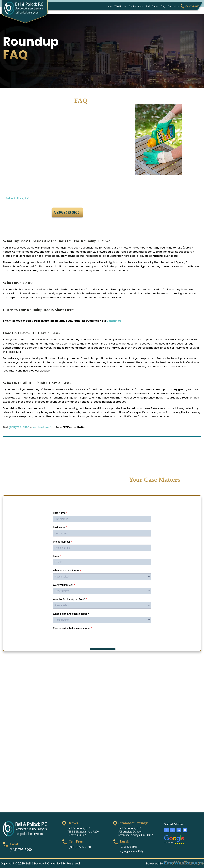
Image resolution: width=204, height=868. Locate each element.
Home (109, 6)
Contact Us (173, 6)
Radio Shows (152, 6)
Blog (163, 6)
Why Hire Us (120, 6)
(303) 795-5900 (68, 212)
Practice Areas (136, 6)
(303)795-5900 (19, 427)
